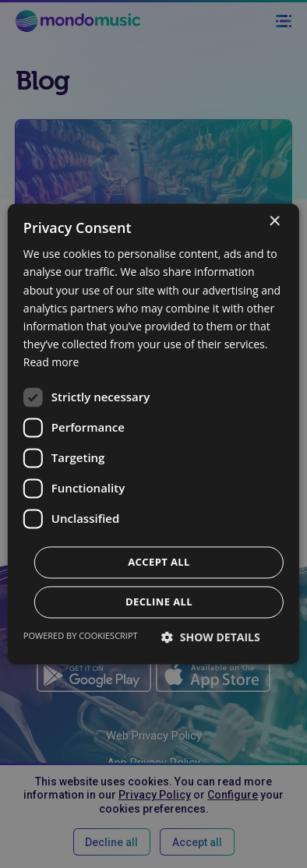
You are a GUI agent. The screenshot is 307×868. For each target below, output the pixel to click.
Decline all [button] (159, 602)
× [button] (274, 222)
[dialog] (153, 434)
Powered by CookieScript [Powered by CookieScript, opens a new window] (81, 636)
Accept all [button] (159, 563)
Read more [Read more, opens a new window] (51, 362)
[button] (211, 638)
